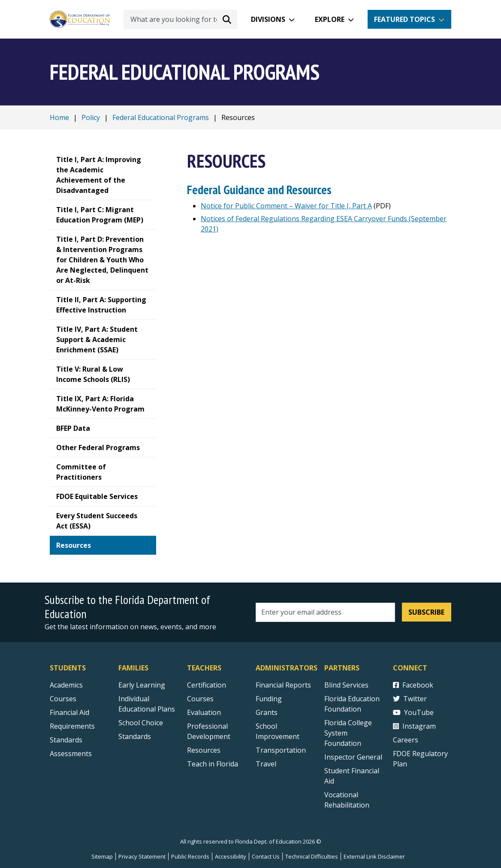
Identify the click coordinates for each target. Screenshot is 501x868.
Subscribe (426, 612)
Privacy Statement (142, 856)
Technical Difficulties (312, 856)
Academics (66, 685)
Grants (267, 712)
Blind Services (346, 685)
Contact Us (266, 856)
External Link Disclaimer (374, 856)
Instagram (414, 726)
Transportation (281, 750)
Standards (135, 736)
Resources (204, 750)
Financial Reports (283, 685)
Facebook (413, 685)
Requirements (72, 726)
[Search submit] (227, 19)
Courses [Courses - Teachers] (200, 699)
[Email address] (325, 612)
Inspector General (353, 757)
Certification (207, 685)
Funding (269, 699)
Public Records (190, 856)
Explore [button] (330, 19)
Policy (91, 117)
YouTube (413, 712)
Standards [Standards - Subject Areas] (66, 740)
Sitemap (102, 856)
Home (59, 117)
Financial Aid (69, 712)
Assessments (71, 754)
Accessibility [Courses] (231, 856)
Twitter (410, 699)
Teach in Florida (213, 764)
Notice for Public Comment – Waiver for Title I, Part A (286, 206)
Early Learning (142, 685)
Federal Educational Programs (161, 117)
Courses (63, 699)
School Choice (141, 723)
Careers (406, 740)
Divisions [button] (268, 19)
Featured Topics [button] (404, 19)
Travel (266, 764)
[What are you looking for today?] (180, 20)
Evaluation (204, 712)
